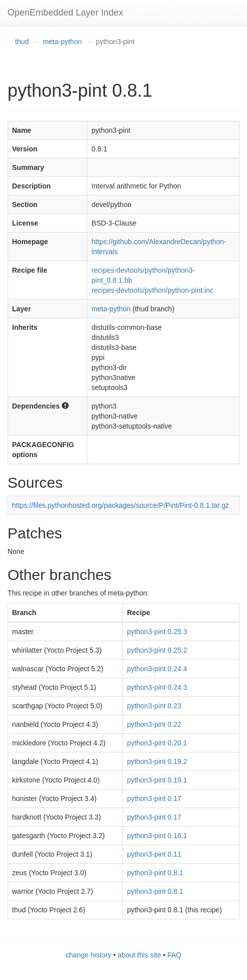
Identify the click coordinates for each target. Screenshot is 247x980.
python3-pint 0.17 (154, 799)
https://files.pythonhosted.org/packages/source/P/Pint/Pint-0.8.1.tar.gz (120, 505)
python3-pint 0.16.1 (157, 836)
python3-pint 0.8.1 (155, 873)
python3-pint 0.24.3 (157, 687)
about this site (139, 955)
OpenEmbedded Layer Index (65, 13)
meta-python (62, 42)
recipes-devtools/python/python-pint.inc (152, 290)
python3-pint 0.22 (154, 724)
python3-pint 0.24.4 (157, 669)
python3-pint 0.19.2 (157, 761)
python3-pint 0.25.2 (157, 650)
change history (89, 955)
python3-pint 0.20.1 (157, 743)
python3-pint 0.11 (154, 854)
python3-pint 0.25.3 (157, 632)
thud (22, 42)
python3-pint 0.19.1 (157, 780)
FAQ (174, 955)
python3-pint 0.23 (154, 706)
